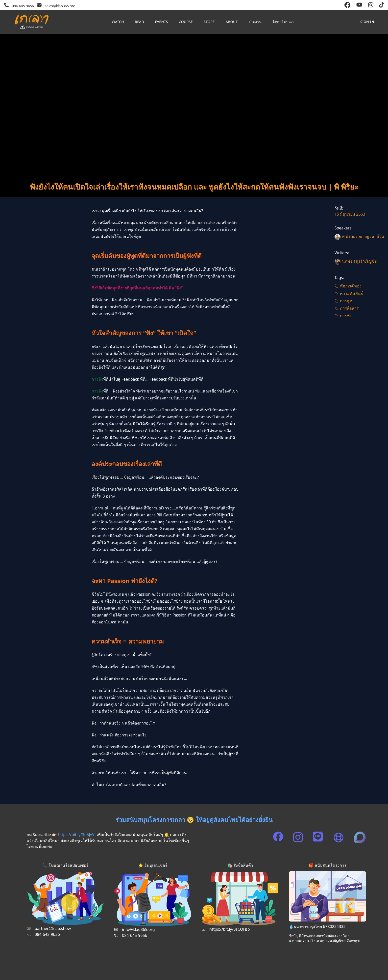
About (232, 22)
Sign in (367, 22)
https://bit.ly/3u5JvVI (77, 835)
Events (161, 22)
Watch (118, 22)
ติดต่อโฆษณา (283, 22)
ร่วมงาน (255, 22)
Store (209, 22)
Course (186, 22)
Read (139, 22)
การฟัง (97, 379)
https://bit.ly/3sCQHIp (230, 929)
